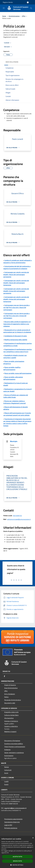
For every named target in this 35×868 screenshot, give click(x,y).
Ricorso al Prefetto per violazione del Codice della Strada (16, 396)
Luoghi (6, 781)
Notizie (7, 767)
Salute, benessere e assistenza (14, 753)
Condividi (8, 43)
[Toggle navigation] (4, 8)
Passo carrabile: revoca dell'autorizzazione (18, 373)
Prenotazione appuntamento (13, 819)
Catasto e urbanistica (11, 726)
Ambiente (7, 750)
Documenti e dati (10, 703)
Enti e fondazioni (10, 694)
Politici (6, 697)
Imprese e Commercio (11, 721)
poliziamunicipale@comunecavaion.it (19, 519)
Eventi (6, 784)
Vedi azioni (8, 47)
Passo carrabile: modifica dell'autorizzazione (12, 368)
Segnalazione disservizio (12, 822)
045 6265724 (17, 516)
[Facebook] (4, 676)
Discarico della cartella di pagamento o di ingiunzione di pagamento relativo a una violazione (17, 324)
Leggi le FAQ (8, 825)
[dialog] (17, 852)
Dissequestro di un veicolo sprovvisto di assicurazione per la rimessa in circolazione (17, 331)
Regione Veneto (8, 2)
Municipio (14, 441)
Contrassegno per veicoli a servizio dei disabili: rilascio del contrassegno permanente (16, 275)
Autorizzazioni (9, 756)
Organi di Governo (10, 685)
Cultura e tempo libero (11, 715)
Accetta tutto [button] (17, 857)
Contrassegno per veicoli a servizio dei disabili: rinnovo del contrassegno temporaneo (16, 299)
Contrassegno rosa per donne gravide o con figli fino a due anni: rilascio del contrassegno (16, 307)
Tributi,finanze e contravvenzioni (15, 747)
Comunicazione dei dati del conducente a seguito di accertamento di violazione (17, 267)
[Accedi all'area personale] (28, 2)
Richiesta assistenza (11, 828)
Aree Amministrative (11, 688)
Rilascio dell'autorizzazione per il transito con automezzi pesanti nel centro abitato (17, 414)
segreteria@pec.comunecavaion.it (15, 808)
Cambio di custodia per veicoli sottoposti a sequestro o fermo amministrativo (17, 261)
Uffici (24, 16)
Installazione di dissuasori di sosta (16, 336)
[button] (18, 865)
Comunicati (8, 770)
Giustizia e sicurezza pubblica (14, 744)
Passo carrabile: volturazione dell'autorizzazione (13, 378)
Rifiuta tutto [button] (17, 861)
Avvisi (6, 773)
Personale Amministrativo (13, 700)
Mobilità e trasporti (10, 732)
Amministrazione (14, 16)
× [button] (33, 838)
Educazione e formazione (12, 741)
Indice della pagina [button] (12, 62)
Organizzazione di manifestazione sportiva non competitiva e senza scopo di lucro (17, 350)
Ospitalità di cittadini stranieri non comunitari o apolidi (15, 356)
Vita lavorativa (9, 718)
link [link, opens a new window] (8, 853)
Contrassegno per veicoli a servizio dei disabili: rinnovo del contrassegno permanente (16, 291)
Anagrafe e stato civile (11, 712)
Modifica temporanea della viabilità (16, 340)
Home (4, 16)
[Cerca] (31, 8)
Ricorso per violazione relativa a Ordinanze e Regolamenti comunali (15, 402)
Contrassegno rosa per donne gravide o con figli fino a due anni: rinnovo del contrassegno (16, 316)
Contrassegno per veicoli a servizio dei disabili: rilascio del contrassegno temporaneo (16, 283)
